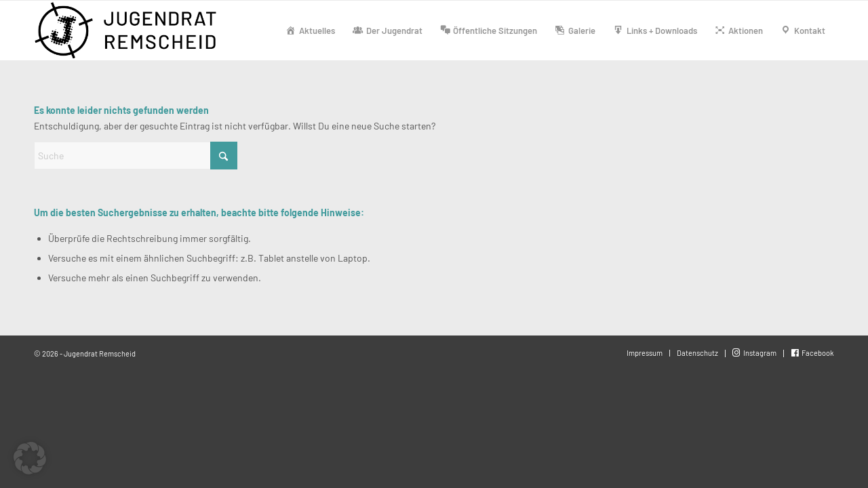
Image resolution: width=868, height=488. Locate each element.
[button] (30, 458)
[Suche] (136, 156)
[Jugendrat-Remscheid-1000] (127, 30)
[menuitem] (310, 30)
